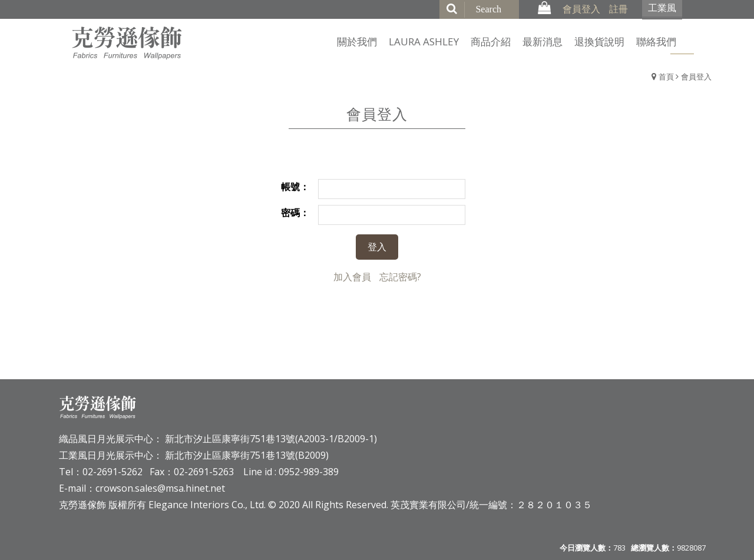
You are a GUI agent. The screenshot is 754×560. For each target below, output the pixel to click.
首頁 (666, 77)
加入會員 (352, 277)
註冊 (619, 9)
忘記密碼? (400, 277)
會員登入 (581, 9)
